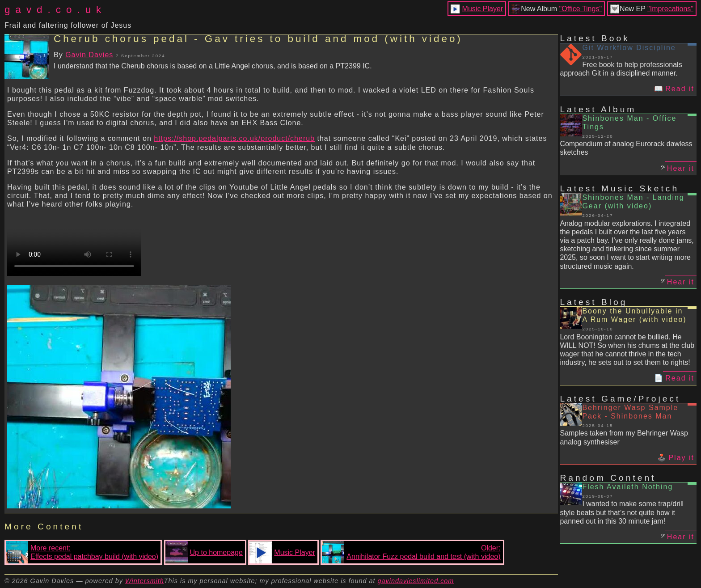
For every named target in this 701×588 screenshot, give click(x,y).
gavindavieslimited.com (416, 581)
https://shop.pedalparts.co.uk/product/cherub (234, 138)
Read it (680, 89)
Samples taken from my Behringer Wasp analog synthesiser (624, 437)
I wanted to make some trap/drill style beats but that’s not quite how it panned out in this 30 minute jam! (622, 512)
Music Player (483, 9)
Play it (681, 458)
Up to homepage (204, 552)
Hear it (681, 168)
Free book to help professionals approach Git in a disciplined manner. (621, 69)
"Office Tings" (581, 9)
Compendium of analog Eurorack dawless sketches (626, 148)
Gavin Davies (89, 55)
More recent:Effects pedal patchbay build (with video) (82, 552)
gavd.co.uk (55, 10)
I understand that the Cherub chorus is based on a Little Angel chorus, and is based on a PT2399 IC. (213, 66)
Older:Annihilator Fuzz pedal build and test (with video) (411, 552)
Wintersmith (145, 581)
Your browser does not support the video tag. (74, 242)
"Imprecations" (670, 9)
